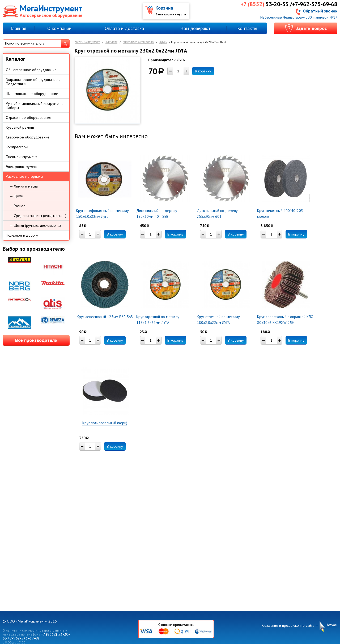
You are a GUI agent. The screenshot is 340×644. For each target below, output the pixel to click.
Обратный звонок (320, 11)
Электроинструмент (22, 167)
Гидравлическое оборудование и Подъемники (33, 82)
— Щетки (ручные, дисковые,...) (35, 225)
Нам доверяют (195, 28)
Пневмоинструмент (21, 157)
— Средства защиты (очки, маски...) (38, 216)
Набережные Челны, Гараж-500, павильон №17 (299, 17)
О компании (59, 28)
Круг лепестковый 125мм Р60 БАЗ (105, 317)
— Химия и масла (24, 186)
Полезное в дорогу (22, 235)
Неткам (331, 625)
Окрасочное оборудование (29, 118)
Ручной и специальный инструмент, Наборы (34, 106)
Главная (18, 28)
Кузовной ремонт (20, 127)
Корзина (164, 8)
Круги (163, 42)
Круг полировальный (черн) (105, 423)
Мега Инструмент (87, 42)
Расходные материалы (138, 42)
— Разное (18, 206)
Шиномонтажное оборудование (32, 94)
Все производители (36, 340)
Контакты (247, 28)
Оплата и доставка (124, 28)
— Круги (16, 196)
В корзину (203, 71)
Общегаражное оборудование (31, 70)
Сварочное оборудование (28, 137)
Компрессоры (17, 147)
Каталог (111, 42)
